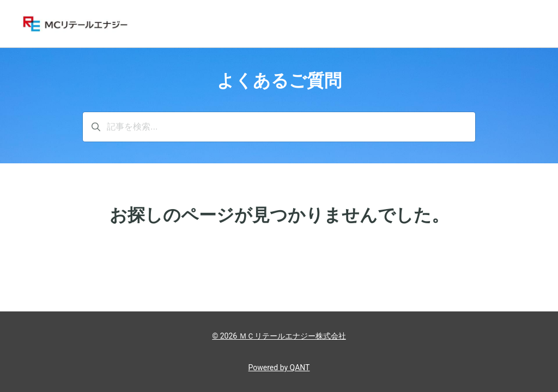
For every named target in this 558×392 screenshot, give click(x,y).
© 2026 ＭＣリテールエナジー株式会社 (279, 336)
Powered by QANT (279, 367)
